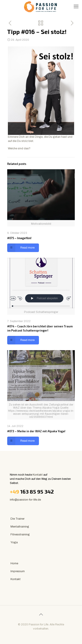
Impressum (18, 571)
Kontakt (38, 475)
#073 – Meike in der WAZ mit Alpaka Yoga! (36, 431)
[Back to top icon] (41, 614)
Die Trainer (17, 519)
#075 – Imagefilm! (19, 238)
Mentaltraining (20, 527)
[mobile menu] (76, 7)
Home (14, 563)
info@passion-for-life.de (25, 500)
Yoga (14, 542)
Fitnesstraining (20, 535)
